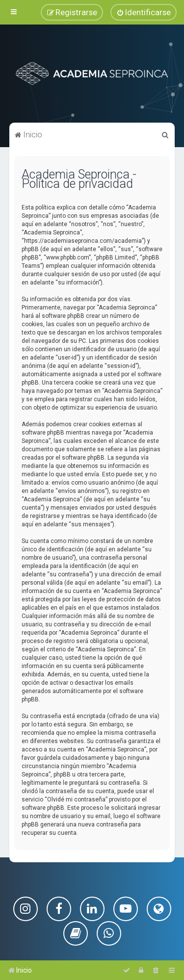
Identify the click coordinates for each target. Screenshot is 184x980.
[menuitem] (144, 12)
